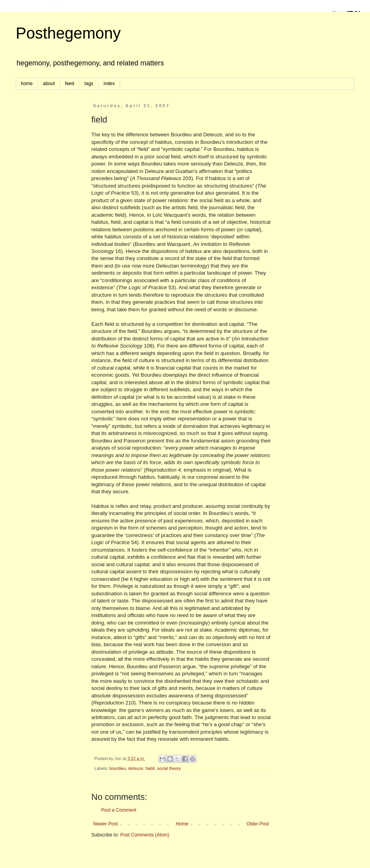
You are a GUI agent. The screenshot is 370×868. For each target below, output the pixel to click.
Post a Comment (119, 810)
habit (150, 768)
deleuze (136, 768)
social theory (169, 768)
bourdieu (118, 768)
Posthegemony (68, 33)
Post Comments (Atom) (145, 835)
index (109, 84)
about (49, 84)
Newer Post (105, 824)
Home (182, 824)
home (27, 84)
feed (69, 84)
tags (89, 84)
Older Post (258, 824)
